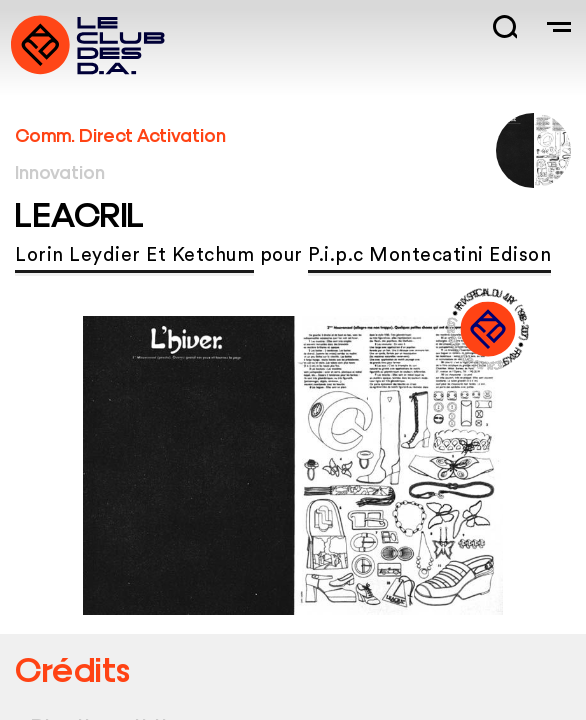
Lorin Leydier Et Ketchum (134, 255)
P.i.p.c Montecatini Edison (429, 255)
